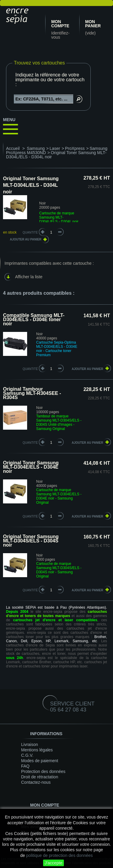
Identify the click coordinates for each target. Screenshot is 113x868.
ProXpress (75, 148)
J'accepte (53, 863)
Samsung (36, 148)
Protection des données (43, 771)
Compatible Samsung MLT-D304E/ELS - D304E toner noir (34, 319)
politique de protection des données (60, 855)
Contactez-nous (36, 782)
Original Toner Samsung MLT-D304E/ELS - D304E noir (31, 467)
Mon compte (60, 24)
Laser (55, 148)
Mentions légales (37, 750)
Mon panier (93, 24)
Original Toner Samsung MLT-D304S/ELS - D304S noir (31, 541)
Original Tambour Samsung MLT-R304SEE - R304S (32, 393)
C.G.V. (27, 755)
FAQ (25, 766)
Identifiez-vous (60, 35)
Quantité (30, 233)
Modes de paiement (40, 761)
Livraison (30, 744)
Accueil (13, 148)
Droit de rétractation (40, 777)
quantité (30, 369)
